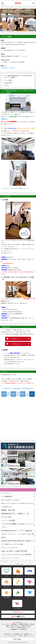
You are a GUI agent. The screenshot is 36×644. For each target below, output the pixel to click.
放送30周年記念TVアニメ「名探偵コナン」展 (15, 514)
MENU (3, 3)
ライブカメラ (18, 597)
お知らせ (29, 626)
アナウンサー (18, 587)
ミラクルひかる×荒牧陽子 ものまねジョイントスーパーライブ (18, 526)
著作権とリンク (28, 634)
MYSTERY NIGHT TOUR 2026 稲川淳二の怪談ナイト (17, 541)
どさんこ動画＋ (17, 608)
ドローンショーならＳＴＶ (9, 548)
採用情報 (14, 624)
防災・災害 (6, 587)
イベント (6, 564)
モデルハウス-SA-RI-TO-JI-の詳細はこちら (15, 188)
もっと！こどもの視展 (8, 520)
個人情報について (19, 634)
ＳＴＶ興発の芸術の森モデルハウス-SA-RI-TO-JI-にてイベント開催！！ (18, 77)
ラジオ (18, 576)
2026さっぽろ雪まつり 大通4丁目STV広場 (14, 551)
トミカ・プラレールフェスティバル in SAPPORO (16, 555)
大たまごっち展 (6, 517)
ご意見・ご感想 (23, 636)
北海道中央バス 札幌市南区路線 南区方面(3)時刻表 (18, 388)
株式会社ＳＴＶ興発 (8, 68)
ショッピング (30, 597)
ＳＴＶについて (18, 622)
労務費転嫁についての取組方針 (19, 629)
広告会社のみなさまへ (22, 628)
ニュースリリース (6, 624)
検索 (33, 3)
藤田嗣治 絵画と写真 (8, 510)
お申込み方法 (8, 83)
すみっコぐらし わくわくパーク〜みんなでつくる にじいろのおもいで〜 (18, 505)
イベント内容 (8, 80)
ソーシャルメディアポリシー (10, 636)
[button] (18, 379)
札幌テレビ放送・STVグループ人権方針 (16, 626)
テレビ (6, 576)
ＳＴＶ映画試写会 (7, 496)
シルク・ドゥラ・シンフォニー (11, 558)
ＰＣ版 (18, 639)
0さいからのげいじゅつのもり (10, 500)
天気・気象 (6, 597)
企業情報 (21, 624)
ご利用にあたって (8, 634)
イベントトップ (6, 493)
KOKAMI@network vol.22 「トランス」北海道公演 (17, 531)
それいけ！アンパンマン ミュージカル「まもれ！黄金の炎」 (17, 536)
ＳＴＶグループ (12, 628)
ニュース (30, 576)
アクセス (23, 56)
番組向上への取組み (30, 624)
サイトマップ (31, 636)
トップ (2, 564)
